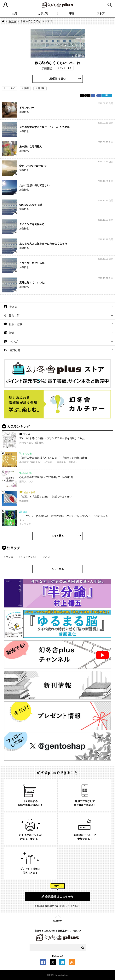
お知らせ (15, 350)
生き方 (12, 21)
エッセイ (11, 88)
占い (48, 557)
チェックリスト (29, 557)
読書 (12, 333)
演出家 (41, 88)
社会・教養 (16, 324)
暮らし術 (14, 316)
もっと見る (57, 536)
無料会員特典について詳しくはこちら (58, 906)
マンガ (14, 341)
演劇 (26, 88)
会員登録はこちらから (58, 896)
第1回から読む (57, 79)
